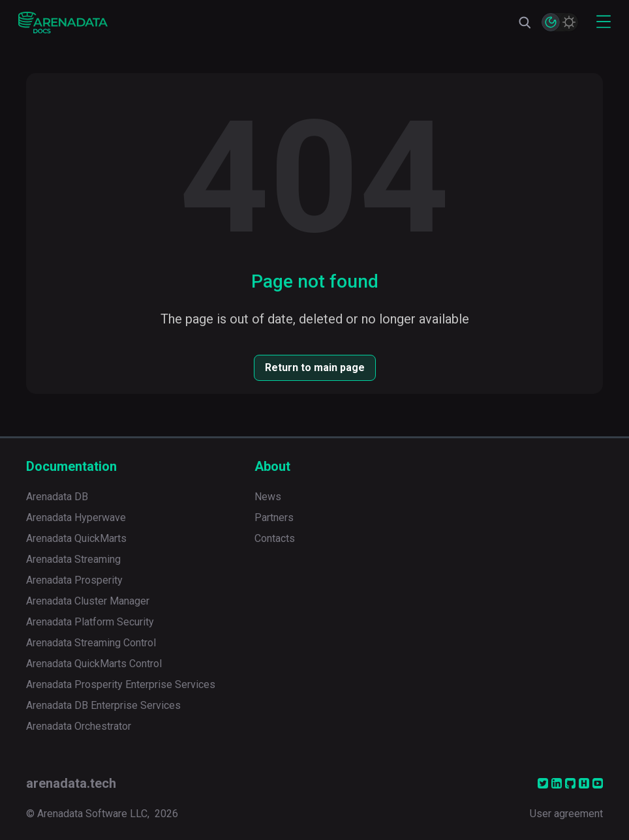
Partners (274, 517)
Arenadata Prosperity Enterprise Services (121, 684)
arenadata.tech (71, 783)
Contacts (275, 538)
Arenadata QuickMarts (76, 538)
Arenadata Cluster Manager (88, 601)
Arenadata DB (57, 497)
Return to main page (315, 367)
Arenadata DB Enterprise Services (103, 705)
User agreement (566, 814)
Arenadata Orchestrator (79, 726)
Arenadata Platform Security (90, 622)
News (268, 497)
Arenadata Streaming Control (91, 643)
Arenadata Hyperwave (76, 517)
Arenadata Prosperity (74, 580)
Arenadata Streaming (73, 559)
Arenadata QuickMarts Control (94, 664)
